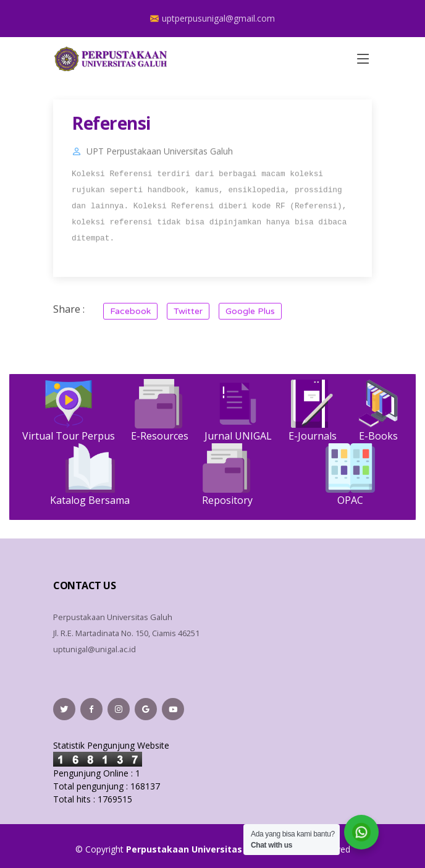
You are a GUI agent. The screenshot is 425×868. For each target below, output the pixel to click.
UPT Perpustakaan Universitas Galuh (160, 157)
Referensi (111, 129)
